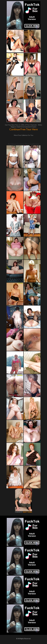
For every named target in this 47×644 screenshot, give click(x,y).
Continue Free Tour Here (24, 129)
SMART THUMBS (27, 512)
